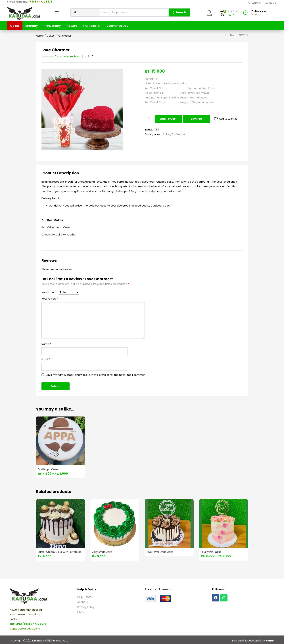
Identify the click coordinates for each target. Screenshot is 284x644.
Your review (50, 299)
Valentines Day (117, 26)
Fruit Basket (92, 26)
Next (244, 35)
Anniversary (52, 26)
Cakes (15, 26)
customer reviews (67, 56)
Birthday (32, 26)
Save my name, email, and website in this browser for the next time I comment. (96, 375)
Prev (230, 35)
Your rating (49, 292)
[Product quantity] (149, 119)
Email (46, 359)
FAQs (81, 611)
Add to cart (168, 119)
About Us (83, 601)
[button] (229, 13)
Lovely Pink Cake (211, 552)
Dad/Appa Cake (48, 469)
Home (40, 36)
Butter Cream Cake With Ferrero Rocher (63, 552)
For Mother (64, 36)
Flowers (72, 26)
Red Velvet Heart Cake (56, 227)
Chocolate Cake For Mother (59, 235)
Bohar (270, 640)
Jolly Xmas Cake (103, 552)
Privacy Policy (86, 606)
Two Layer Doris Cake (160, 552)
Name (46, 344)
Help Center (85, 596)
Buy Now (197, 119)
